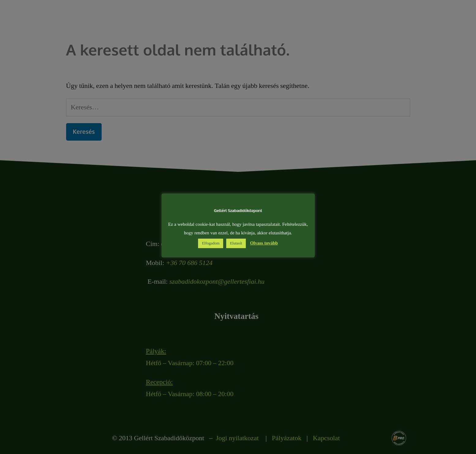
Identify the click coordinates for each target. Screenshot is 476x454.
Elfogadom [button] (211, 243)
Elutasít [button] (236, 243)
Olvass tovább (264, 243)
